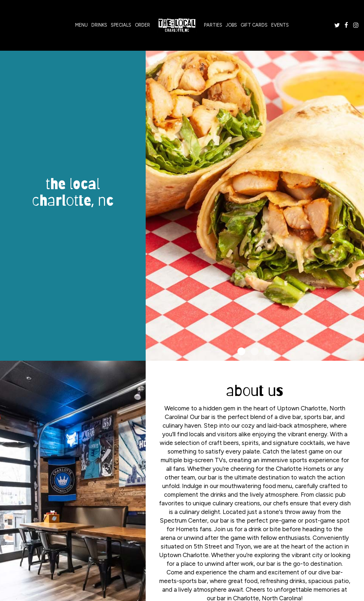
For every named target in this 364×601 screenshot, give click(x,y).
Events (280, 25)
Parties (213, 25)
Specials (121, 25)
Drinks (99, 25)
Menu (81, 25)
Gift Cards (254, 25)
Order (142, 25)
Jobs (231, 25)
